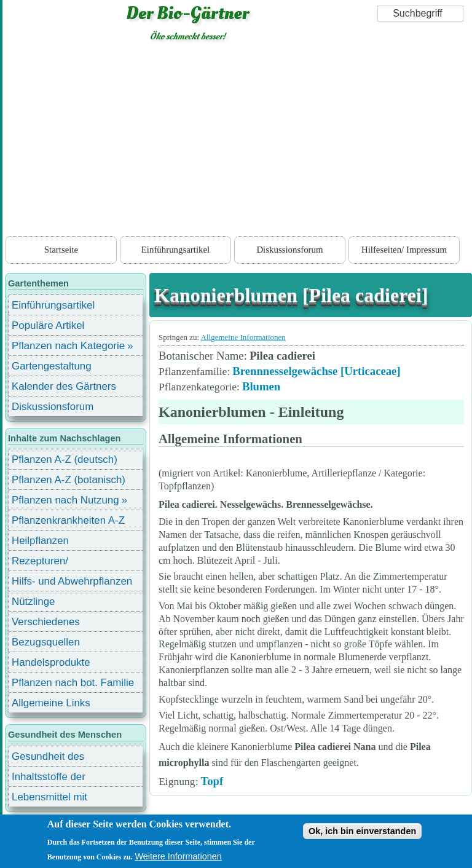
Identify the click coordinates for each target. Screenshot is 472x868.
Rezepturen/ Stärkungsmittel (47, 563)
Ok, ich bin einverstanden (362, 831)
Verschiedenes (46, 622)
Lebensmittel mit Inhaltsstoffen (49, 799)
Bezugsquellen (46, 642)
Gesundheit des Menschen (48, 758)
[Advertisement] (237, 141)
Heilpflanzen (40, 541)
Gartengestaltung (52, 366)
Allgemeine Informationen (243, 337)
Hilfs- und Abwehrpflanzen (72, 581)
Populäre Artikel (48, 325)
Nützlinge (33, 602)
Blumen (261, 386)
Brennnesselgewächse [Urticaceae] (316, 371)
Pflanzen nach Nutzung (65, 500)
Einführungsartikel (175, 250)
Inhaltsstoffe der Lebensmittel (49, 779)
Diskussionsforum (289, 250)
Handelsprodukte (51, 662)
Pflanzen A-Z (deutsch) (65, 460)
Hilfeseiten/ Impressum (404, 250)
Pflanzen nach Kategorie (68, 346)
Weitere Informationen (179, 856)
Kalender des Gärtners (64, 386)
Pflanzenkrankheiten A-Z (68, 520)
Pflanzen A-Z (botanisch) (69, 480)
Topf (212, 781)
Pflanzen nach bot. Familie (73, 683)
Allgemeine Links (51, 703)
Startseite (61, 250)
